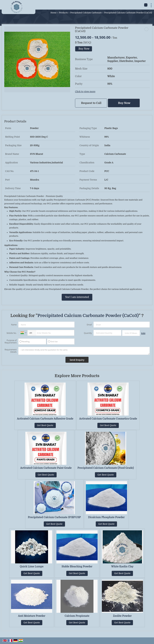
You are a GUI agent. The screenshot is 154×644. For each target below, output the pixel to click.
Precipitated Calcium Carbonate (86, 13)
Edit (143, 333)
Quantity (88, 333)
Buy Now (84, 49)
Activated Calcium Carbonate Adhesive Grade (45, 419)
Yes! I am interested (77, 297)
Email (89, 325)
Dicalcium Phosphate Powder (106, 517)
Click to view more (85, 92)
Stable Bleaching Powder (77, 567)
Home (53, 13)
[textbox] (131, 333)
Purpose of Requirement (11, 342)
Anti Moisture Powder (32, 616)
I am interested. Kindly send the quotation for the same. (84, 351)
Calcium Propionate (77, 616)
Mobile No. (12, 333)
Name (14, 325)
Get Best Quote (45, 425)
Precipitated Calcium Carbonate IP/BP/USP (54, 517)
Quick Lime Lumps (32, 567)
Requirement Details (11, 351)
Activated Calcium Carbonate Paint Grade (46, 468)
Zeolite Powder (122, 616)
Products (63, 13)
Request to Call (91, 103)
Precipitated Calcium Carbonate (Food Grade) (106, 468)
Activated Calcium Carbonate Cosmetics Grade (108, 419)
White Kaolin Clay (122, 567)
